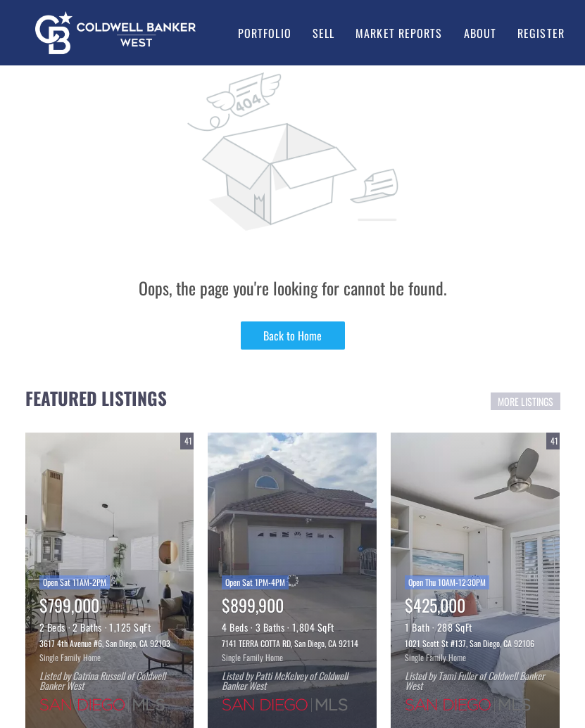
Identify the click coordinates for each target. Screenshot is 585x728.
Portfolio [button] (265, 33)
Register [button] (541, 33)
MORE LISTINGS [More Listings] (526, 401)
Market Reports (399, 33)
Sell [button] (323, 33)
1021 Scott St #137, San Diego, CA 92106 (470, 643)
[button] (115, 33)
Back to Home (292, 336)
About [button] (480, 33)
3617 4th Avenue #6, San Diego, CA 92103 (105, 643)
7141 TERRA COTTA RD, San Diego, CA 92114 (290, 643)
